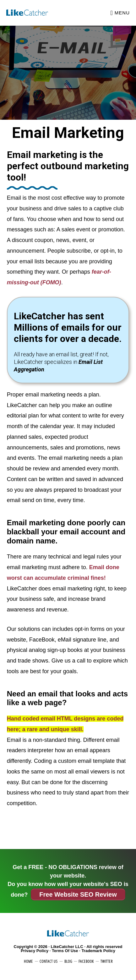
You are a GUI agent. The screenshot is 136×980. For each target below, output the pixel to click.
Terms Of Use (65, 951)
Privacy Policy (35, 951)
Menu (122, 13)
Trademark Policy (98, 951)
